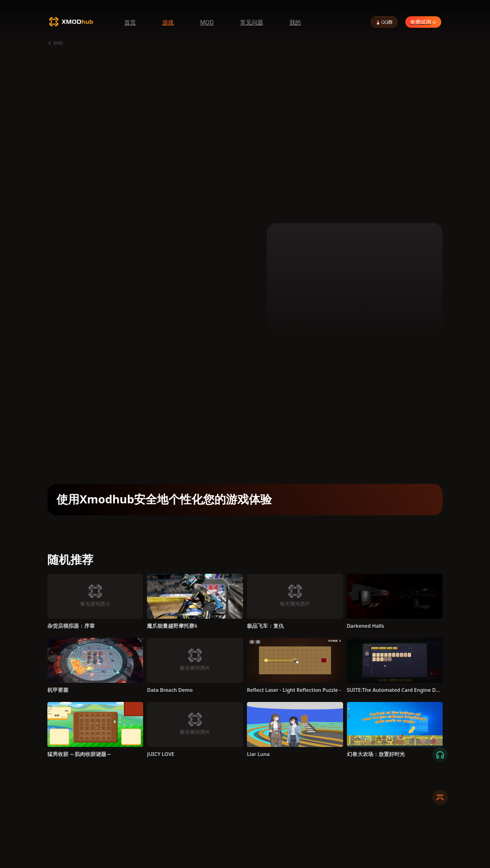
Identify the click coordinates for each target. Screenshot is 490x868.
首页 (130, 22)
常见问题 (252, 22)
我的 (295, 22)
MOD (207, 22)
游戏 (168, 22)
